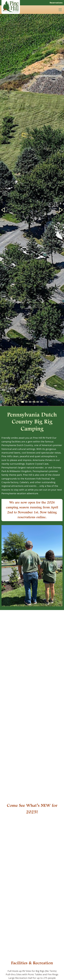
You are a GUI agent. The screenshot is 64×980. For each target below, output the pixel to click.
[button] (3, 210)
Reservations (56, 3)
